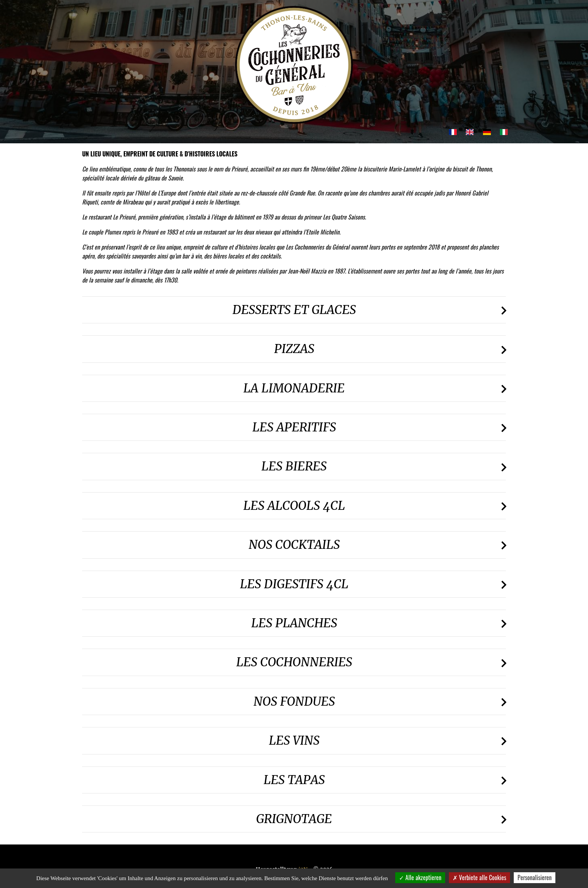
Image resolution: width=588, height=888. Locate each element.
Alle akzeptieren (420, 877)
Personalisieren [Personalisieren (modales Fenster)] (535, 877)
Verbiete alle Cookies (479, 877)
